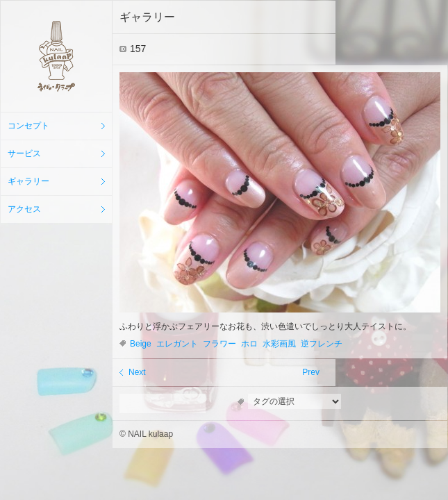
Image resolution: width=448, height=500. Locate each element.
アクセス (24, 209)
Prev (311, 372)
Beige (141, 344)
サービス (24, 153)
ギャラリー (28, 181)
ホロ (249, 344)
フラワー (219, 344)
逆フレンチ (322, 344)
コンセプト (28, 126)
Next (137, 372)
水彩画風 (279, 344)
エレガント (177, 344)
